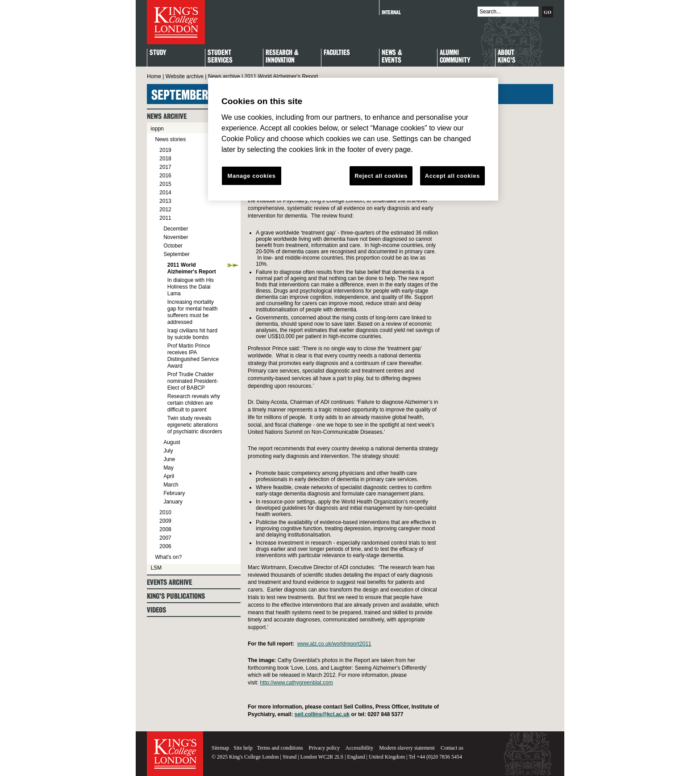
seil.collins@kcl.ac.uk (322, 714)
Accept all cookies (452, 176)
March (171, 485)
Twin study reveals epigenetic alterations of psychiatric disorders (195, 425)
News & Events (392, 57)
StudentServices (220, 57)
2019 (165, 150)
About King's (507, 57)
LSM (156, 568)
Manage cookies (252, 176)
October (173, 246)
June (169, 459)
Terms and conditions (280, 748)
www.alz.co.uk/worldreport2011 (334, 644)
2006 (165, 546)
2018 (165, 159)
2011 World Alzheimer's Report (192, 268)
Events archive (169, 582)
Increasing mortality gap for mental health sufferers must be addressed (193, 312)
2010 (165, 512)
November (176, 237)
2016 (165, 176)
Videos (156, 610)
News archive (224, 76)
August (172, 442)
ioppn (157, 129)
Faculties (337, 53)
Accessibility (360, 748)
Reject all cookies (381, 176)
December (176, 229)
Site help (243, 748)
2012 (165, 210)
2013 (165, 201)
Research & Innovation (282, 57)
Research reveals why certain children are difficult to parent (194, 403)
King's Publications (176, 596)
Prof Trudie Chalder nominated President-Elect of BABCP (193, 381)
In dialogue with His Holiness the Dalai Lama (191, 287)
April (169, 476)
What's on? (168, 557)
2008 (165, 529)
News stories (170, 139)
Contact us (452, 748)
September (177, 254)
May (169, 468)
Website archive (185, 76)
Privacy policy (325, 748)
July (168, 451)
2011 (165, 218)
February (174, 493)
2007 (165, 538)
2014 (165, 193)
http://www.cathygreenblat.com (296, 683)
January (173, 502)
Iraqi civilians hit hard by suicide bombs (192, 334)
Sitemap (220, 748)
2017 (165, 167)
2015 (165, 184)
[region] (353, 139)
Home (154, 76)
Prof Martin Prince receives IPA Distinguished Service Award (193, 356)
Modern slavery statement (407, 748)
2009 (165, 521)
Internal (391, 12)
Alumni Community (455, 57)
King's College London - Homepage (176, 22)
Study (158, 53)
